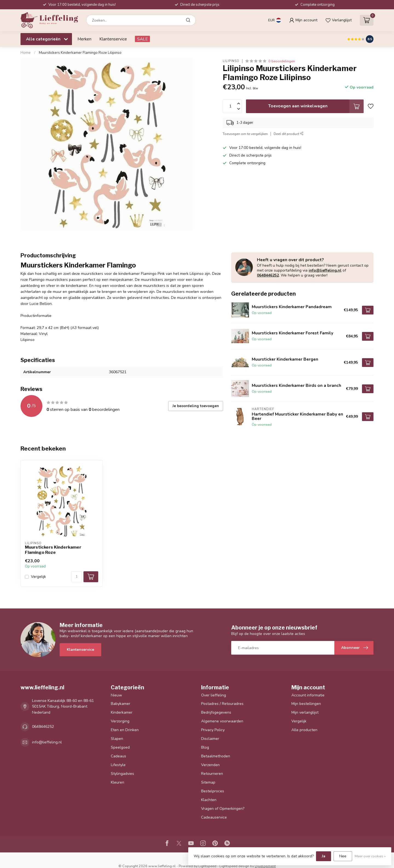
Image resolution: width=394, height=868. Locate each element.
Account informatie (308, 695)
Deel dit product (289, 134)
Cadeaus (118, 756)
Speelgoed (120, 747)
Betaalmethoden (216, 756)
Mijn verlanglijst (305, 712)
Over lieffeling (214, 695)
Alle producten (304, 730)
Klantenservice (113, 39)
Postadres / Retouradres (222, 704)
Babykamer (121, 704)
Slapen (117, 739)
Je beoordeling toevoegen (196, 406)
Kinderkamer (122, 712)
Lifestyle (118, 765)
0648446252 (268, 275)
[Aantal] (77, 577)
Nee (343, 856)
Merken (84, 39)
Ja (324, 856)
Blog (205, 747)
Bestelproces (213, 791)
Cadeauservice (214, 817)
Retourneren (212, 774)
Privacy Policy (213, 730)
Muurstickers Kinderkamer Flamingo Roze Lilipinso (80, 53)
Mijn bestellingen (306, 704)
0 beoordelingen (282, 61)
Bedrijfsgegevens (216, 712)
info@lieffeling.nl (325, 270)
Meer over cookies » (370, 856)
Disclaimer (210, 739)
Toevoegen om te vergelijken (245, 134)
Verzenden (210, 765)
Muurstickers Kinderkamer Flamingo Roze (53, 550)
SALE (142, 39)
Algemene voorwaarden (222, 721)
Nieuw (116, 695)
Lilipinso (231, 61)
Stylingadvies (122, 774)
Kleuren (118, 782)
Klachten (209, 800)
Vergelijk (38, 577)
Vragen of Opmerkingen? (223, 809)
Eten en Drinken (125, 730)
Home (26, 53)
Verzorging (120, 721)
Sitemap (208, 782)
